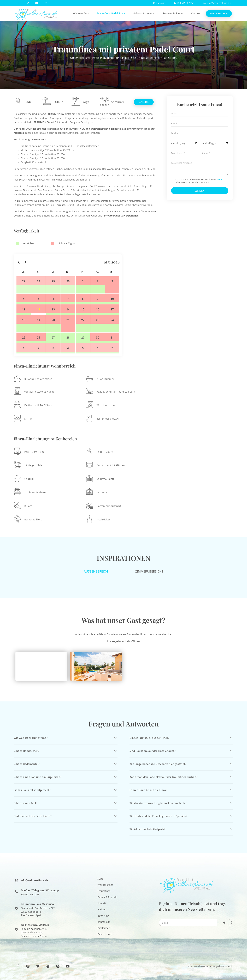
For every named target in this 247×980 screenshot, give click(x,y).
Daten (220, 179)
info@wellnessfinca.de (34, 880)
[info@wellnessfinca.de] (16, 881)
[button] (96, 666)
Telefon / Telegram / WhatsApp (40, 890)
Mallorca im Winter (144, 13)
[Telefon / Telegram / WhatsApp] (16, 892)
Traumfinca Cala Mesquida (37, 904)
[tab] (96, 571)
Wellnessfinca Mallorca (35, 925)
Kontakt (195, 13)
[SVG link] (36, 14)
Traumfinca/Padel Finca (111, 13)
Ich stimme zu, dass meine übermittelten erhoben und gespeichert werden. (199, 181)
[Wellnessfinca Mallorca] (16, 930)
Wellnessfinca (81, 13)
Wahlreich (227, 966)
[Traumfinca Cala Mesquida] (16, 909)
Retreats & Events (173, 13)
